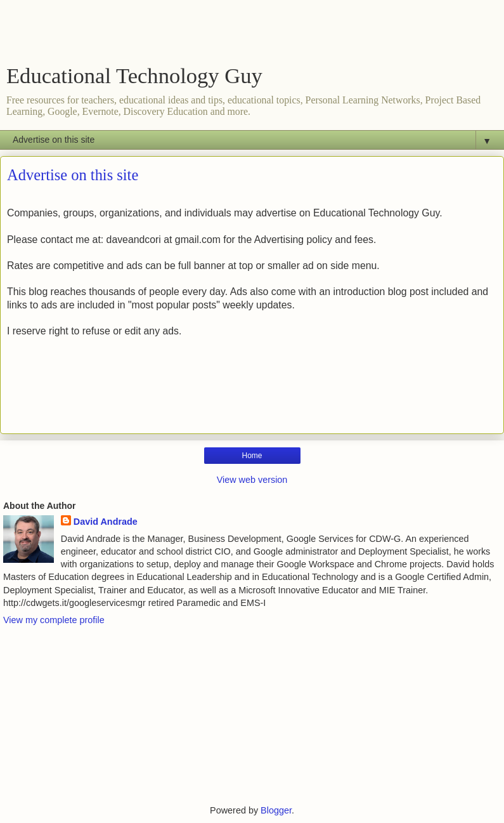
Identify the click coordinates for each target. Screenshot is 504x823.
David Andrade (106, 522)
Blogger (276, 810)
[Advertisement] (252, 35)
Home (252, 456)
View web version (252, 480)
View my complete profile (54, 620)
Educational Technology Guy (134, 76)
